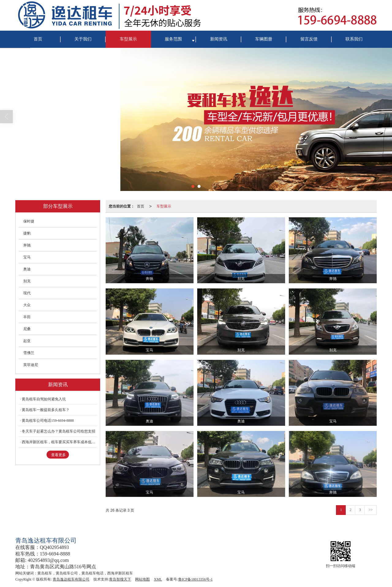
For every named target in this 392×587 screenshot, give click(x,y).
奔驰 (27, 245)
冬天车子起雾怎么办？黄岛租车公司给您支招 (58, 431)
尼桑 (27, 329)
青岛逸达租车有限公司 (71, 579)
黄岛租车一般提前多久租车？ (46, 410)
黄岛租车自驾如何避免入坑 (44, 399)
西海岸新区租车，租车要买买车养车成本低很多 (59, 442)
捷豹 (27, 233)
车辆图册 (264, 39)
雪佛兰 (29, 353)
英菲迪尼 (31, 365)
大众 (27, 305)
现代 (27, 293)
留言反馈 (309, 39)
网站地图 (142, 579)
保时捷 (29, 221)
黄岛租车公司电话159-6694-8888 (48, 421)
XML (158, 579)
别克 (27, 281)
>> (371, 510)
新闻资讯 (219, 39)
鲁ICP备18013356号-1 (196, 579)
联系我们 (354, 39)
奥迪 (27, 269)
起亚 (27, 341)
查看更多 (58, 455)
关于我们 (83, 39)
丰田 (27, 317)
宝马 (27, 257)
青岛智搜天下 (120, 579)
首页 (38, 39)
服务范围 (173, 39)
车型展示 (128, 39)
